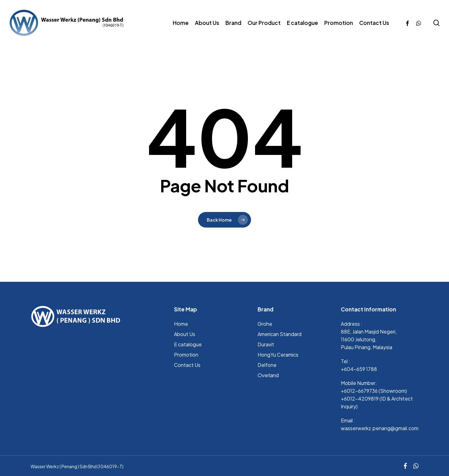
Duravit (266, 344)
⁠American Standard (280, 334)
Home (181, 324)
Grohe (265, 324)
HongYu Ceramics (278, 355)
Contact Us (187, 365)
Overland (268, 375)
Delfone (267, 365)
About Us (185, 334)
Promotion (186, 355)
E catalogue (188, 344)
